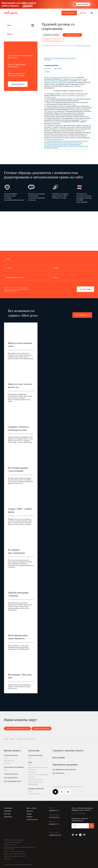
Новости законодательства (36, 782)
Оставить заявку (85, 289)
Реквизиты (8, 811)
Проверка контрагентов (36, 789)
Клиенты (29, 817)
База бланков (32, 772)
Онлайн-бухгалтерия (11, 755)
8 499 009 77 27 (54, 811)
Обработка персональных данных (14, 840)
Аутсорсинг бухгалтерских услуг (17, 729)
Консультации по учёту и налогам (38, 767)
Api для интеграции (34, 794)
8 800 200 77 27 (54, 824)
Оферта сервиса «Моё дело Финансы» (15, 854)
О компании (8, 808)
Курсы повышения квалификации (38, 775)
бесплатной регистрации (83, 46)
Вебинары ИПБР (33, 784)
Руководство (8, 817)
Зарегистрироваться (18, 84)
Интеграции (7, 763)
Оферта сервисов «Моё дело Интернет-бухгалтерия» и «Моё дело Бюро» (20, 848)
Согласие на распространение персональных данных (16, 290)
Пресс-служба (31, 808)
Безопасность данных (10, 845)
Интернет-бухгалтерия (42, 729)
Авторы (29, 814)
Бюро (30, 762)
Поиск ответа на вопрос (35, 780)
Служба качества (32, 819)
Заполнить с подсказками (53, 40)
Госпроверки (32, 777)
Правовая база (33, 770)
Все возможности (9, 760)
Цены (6, 758)
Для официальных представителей (64, 769)
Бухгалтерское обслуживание (14, 767)
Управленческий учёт (11, 774)
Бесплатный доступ (69, 13)
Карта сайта (7, 859)
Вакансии (30, 811)
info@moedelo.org (55, 835)
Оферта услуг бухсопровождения (14, 851)
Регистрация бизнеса (11, 778)
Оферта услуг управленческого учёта (15, 856)
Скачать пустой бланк (72, 35)
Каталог (10, 34)
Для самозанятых (58, 773)
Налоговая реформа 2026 (12, 781)
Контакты (7, 814)
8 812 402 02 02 (54, 817)
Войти (84, 13)
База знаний (59, 757)
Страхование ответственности (13, 842)
